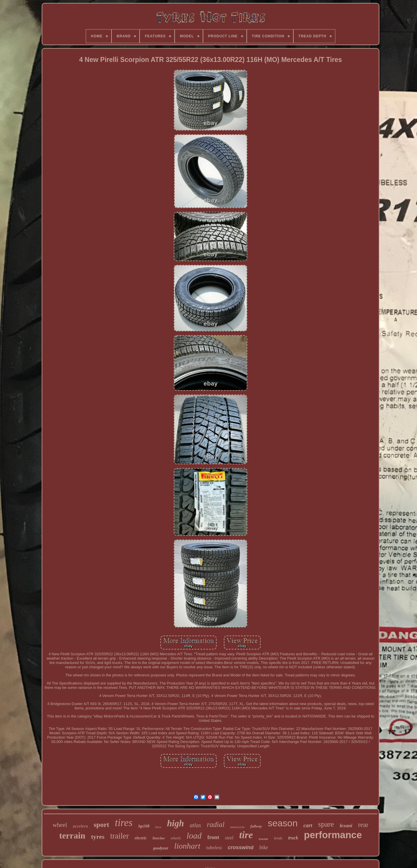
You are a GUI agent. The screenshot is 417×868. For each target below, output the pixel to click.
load (194, 836)
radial (216, 824)
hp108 (144, 826)
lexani (346, 826)
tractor (263, 839)
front (213, 837)
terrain (72, 835)
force (158, 827)
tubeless (214, 848)
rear (363, 825)
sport (101, 825)
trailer (120, 836)
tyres (98, 837)
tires (124, 823)
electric (141, 838)
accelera (81, 826)
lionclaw (159, 838)
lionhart (187, 846)
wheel (60, 825)
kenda (278, 838)
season (282, 823)
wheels (176, 838)
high (176, 823)
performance (333, 835)
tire (246, 835)
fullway (256, 826)
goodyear (161, 848)
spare (326, 824)
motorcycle (237, 827)
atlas (195, 825)
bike (264, 847)
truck (293, 838)
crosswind (240, 847)
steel (229, 838)
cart (308, 825)
